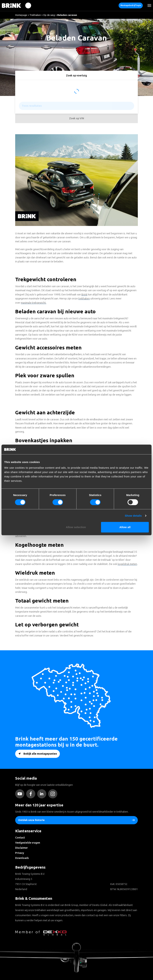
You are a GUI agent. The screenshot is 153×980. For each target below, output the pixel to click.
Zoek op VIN (77, 118)
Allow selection (76, 527)
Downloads (22, 858)
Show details (133, 516)
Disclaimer (22, 848)
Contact (20, 838)
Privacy (20, 853)
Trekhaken (35, 15)
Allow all (125, 527)
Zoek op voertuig (76, 75)
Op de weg (49, 15)
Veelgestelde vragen (28, 843)
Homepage (21, 15)
